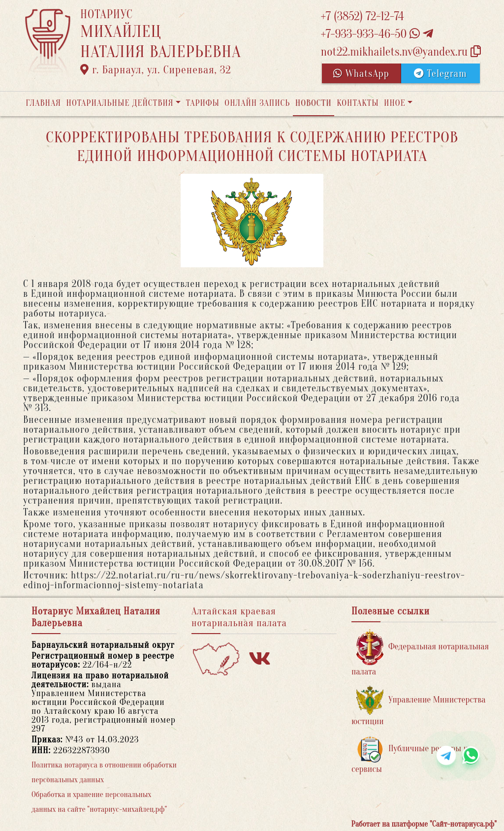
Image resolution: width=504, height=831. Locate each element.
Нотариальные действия (120, 103)
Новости (314, 103)
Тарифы (203, 103)
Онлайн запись (257, 103)
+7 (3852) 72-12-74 (362, 16)
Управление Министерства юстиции (419, 706)
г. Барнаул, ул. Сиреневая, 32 (156, 70)
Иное (395, 103)
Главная (43, 103)
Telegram (440, 74)
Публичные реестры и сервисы (410, 755)
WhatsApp (361, 74)
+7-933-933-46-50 (377, 34)
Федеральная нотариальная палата (420, 653)
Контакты (358, 103)
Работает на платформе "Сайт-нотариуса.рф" (424, 824)
